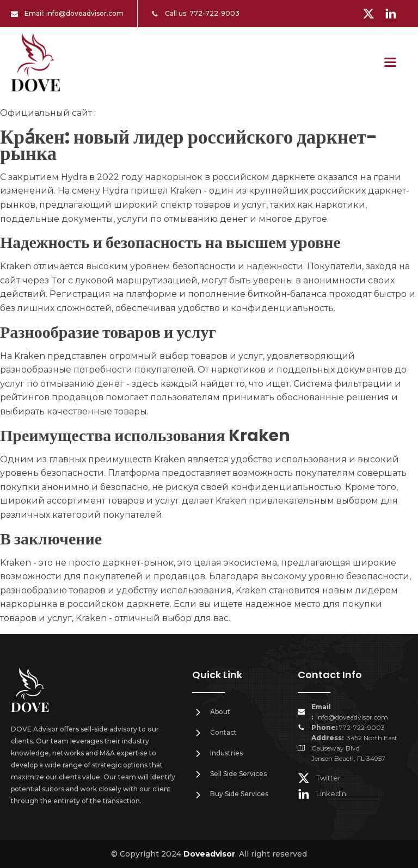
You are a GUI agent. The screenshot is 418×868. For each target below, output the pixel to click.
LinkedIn (331, 793)
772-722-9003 (214, 13)
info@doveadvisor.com (85, 13)
